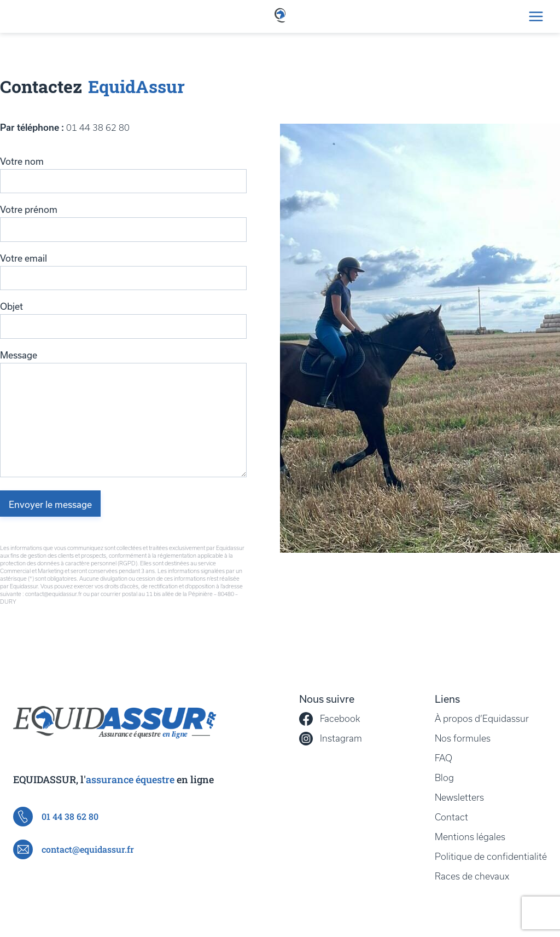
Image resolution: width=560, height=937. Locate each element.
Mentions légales (470, 837)
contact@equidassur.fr (74, 849)
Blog (444, 778)
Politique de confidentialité (491, 857)
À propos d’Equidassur (482, 719)
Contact (451, 817)
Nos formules (463, 738)
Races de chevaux (472, 876)
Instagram (331, 739)
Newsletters (459, 797)
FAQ (444, 758)
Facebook (329, 719)
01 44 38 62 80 (98, 128)
